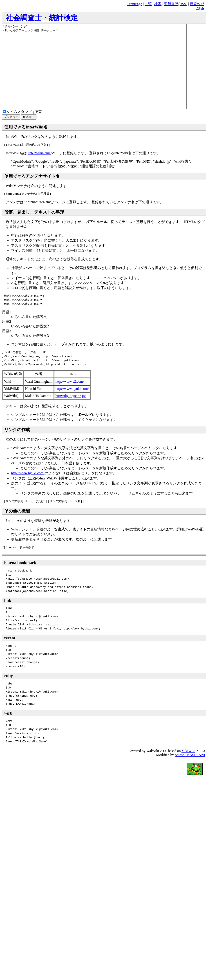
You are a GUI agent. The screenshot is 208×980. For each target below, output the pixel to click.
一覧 (148, 4)
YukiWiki (188, 768)
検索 (158, 4)
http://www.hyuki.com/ (72, 405)
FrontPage (135, 4)
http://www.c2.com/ (70, 398)
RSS (183, 4)
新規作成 (197, 4)
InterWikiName (39, 170)
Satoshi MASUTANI (190, 772)
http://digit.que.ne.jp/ (71, 413)
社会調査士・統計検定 (42, 18)
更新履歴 (171, 4)
